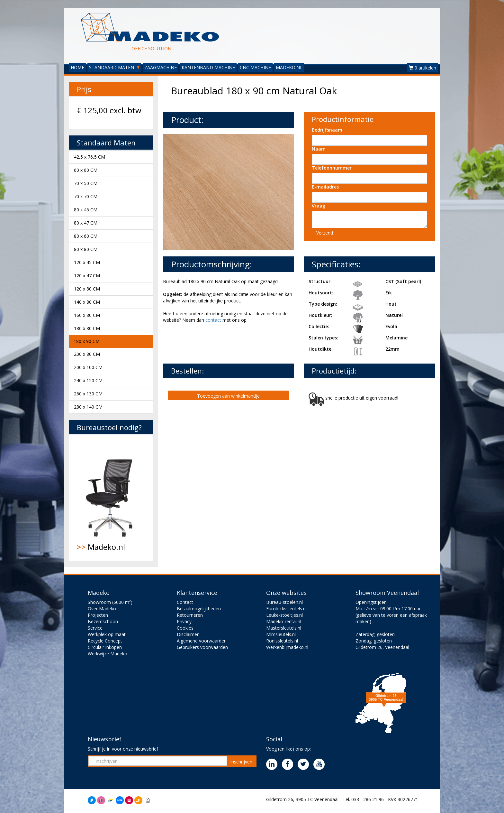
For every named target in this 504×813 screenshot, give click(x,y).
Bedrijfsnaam (327, 130)
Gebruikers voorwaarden (202, 647)
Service (95, 628)
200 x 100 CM (88, 367)
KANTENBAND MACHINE (208, 67)
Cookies (185, 628)
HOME (77, 67)
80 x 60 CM (86, 236)
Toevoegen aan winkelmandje (228, 396)
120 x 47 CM (87, 276)
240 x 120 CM (88, 380)
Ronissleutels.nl (282, 641)
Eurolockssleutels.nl (286, 609)
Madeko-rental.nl (284, 621)
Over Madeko (102, 609)
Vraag (319, 206)
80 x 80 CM (86, 249)
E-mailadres (325, 187)
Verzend (325, 233)
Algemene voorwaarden (202, 641)
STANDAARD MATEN (114, 67)
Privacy (184, 621)
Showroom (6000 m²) (110, 602)
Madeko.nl (111, 497)
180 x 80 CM (87, 328)
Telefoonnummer (332, 168)
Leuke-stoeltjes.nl (284, 615)
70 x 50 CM (86, 183)
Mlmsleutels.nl (281, 634)
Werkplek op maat (107, 634)
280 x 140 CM (88, 407)
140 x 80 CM (87, 302)
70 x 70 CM (86, 196)
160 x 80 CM (87, 315)
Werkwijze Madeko (108, 654)
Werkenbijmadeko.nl (287, 647)
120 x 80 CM (87, 289)
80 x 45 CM (86, 210)
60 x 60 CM (86, 170)
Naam (319, 149)
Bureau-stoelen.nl (284, 602)
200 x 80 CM (87, 354)
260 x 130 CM (88, 394)
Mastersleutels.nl (284, 628)
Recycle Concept (105, 641)
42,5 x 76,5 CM (90, 157)
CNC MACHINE (255, 67)
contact (213, 320)
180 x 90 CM (87, 341)
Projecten (98, 615)
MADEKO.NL (289, 67)
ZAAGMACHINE (161, 67)
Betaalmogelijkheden (199, 609)
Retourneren (190, 615)
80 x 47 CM (86, 223)
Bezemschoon (103, 621)
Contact (185, 602)
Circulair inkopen (105, 647)
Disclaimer (188, 634)
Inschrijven (241, 762)
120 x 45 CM (87, 262)
